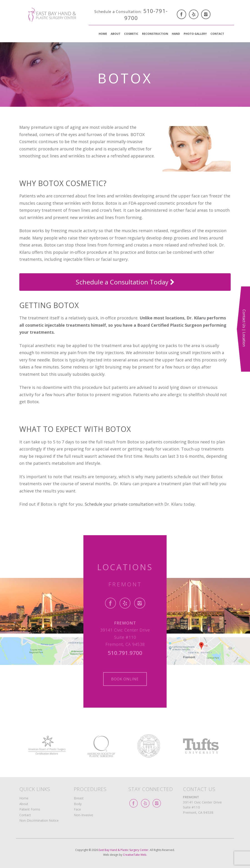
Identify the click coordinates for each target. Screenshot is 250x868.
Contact (217, 34)
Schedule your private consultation (120, 504)
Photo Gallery (195, 34)
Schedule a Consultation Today (125, 282)
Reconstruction (155, 34)
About (116, 34)
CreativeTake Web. (135, 855)
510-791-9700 (131, 14)
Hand (176, 34)
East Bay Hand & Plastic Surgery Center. (124, 850)
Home (103, 34)
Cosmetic (131, 34)
